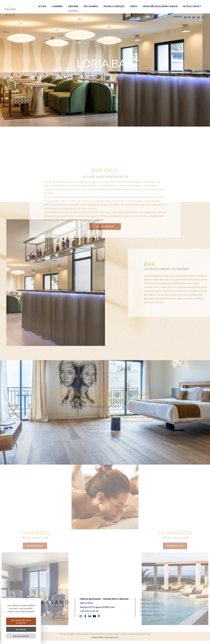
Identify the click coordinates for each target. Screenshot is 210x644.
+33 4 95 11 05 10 (89, 611)
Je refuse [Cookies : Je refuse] (21, 629)
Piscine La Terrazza (114, 6)
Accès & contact (192, 6)
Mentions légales (106, 636)
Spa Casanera (91, 6)
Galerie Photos (86, 636)
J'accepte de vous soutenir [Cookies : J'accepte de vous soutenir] (21, 621)
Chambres (57, 6)
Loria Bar (73, 6)
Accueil (42, 6)
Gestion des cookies (128, 636)
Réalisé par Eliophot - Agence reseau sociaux (105, 641)
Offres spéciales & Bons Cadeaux (160, 6)
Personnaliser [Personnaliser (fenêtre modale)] (21, 636)
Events (134, 6)
